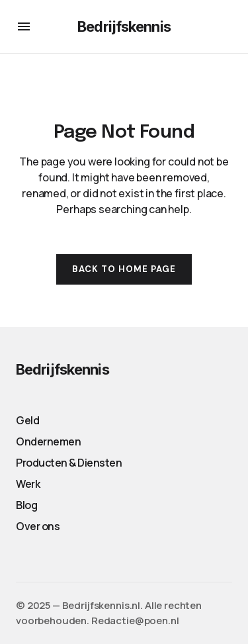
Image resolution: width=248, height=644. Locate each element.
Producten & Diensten (69, 463)
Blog (26, 505)
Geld (27, 420)
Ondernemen (48, 441)
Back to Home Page (124, 269)
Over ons (38, 526)
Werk (28, 484)
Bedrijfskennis (124, 26)
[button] (24, 26)
